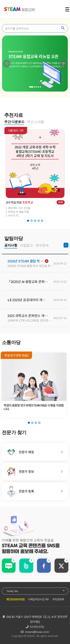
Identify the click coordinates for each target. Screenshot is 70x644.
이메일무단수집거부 (38, 599)
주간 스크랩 (36, 122)
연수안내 (42, 245)
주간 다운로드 (14, 122)
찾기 (63, 28)
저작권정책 (58, 599)
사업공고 (26, 245)
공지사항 (11, 245)
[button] (7, 64)
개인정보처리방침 (15, 599)
